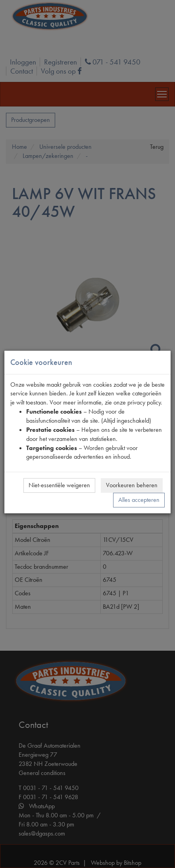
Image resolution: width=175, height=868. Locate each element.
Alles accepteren (139, 500)
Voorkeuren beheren (132, 485)
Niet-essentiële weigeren (59, 485)
